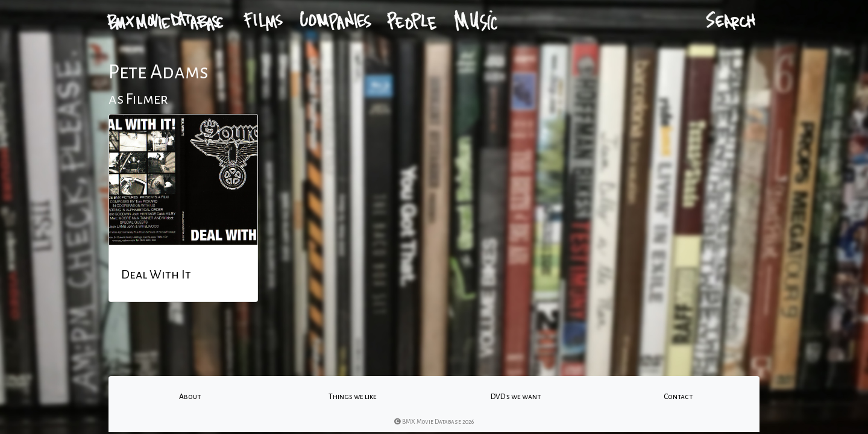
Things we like (353, 397)
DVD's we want (516, 397)
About (190, 397)
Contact (678, 397)
